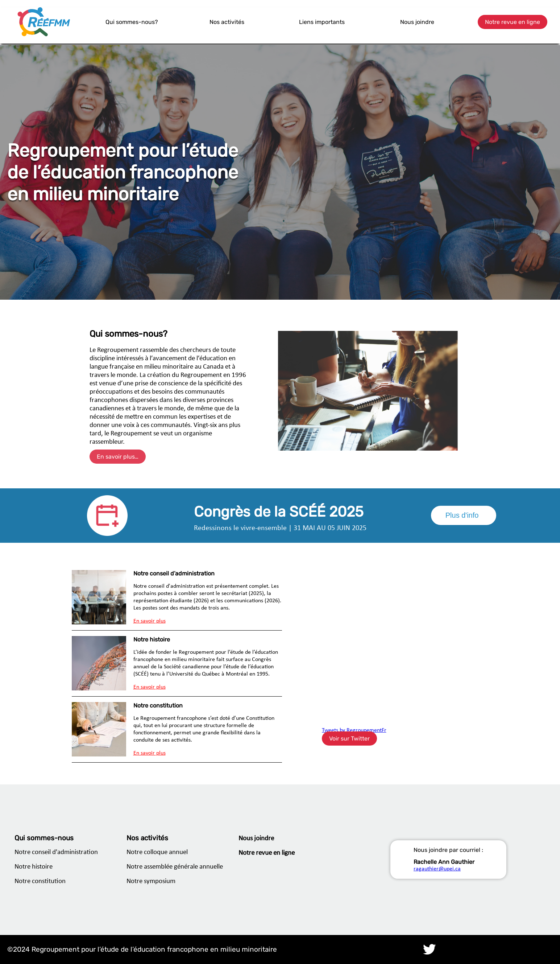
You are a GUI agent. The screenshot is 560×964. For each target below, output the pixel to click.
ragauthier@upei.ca (437, 869)
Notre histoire (34, 867)
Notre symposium (151, 881)
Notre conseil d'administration (56, 852)
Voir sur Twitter (349, 739)
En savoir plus (150, 621)
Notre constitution (40, 881)
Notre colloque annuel (157, 852)
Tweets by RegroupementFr (354, 730)
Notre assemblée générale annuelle (175, 867)
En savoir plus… (118, 457)
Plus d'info (462, 515)
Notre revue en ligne (513, 22)
